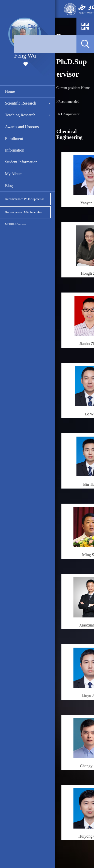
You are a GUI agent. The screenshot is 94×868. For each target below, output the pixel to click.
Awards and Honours (22, 127)
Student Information (21, 162)
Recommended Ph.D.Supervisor (25, 199)
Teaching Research (20, 115)
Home (10, 91)
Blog (9, 186)
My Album (14, 174)
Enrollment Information (15, 144)
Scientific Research (21, 103)
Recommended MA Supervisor (24, 212)
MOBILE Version (16, 224)
